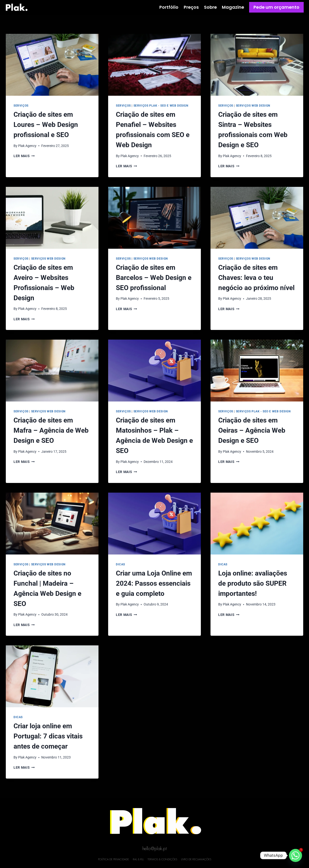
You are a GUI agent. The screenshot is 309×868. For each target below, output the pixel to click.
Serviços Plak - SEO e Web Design (161, 106)
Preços (191, 7)
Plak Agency (27, 146)
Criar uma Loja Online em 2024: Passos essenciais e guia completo (154, 583)
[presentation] (52, 65)
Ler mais (24, 156)
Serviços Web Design (253, 106)
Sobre (210, 7)
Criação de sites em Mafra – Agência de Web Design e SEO (51, 430)
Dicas (120, 564)
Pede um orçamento (276, 7)
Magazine (233, 7)
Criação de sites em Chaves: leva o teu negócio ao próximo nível (256, 278)
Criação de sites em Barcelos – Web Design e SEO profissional (154, 278)
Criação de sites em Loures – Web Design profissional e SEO (46, 125)
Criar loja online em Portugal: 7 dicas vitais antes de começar (48, 736)
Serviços (21, 106)
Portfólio (169, 7)
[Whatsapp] (295, 855)
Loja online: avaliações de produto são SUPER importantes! (253, 583)
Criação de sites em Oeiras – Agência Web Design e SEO (252, 430)
